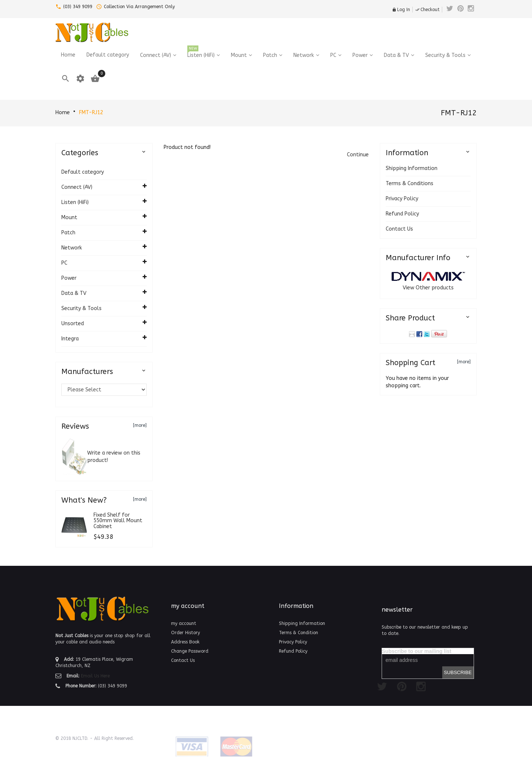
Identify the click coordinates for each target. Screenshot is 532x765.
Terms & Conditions (410, 183)
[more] (140, 425)
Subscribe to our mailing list (417, 651)
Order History (185, 633)
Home (63, 113)
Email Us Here (95, 676)
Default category (83, 172)
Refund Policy (402, 214)
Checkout (427, 10)
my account (184, 623)
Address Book (185, 642)
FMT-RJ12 (91, 113)
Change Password (190, 651)
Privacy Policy (402, 199)
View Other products (428, 288)
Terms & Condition (299, 633)
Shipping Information (412, 168)
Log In (401, 10)
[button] (358, 155)
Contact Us (399, 229)
